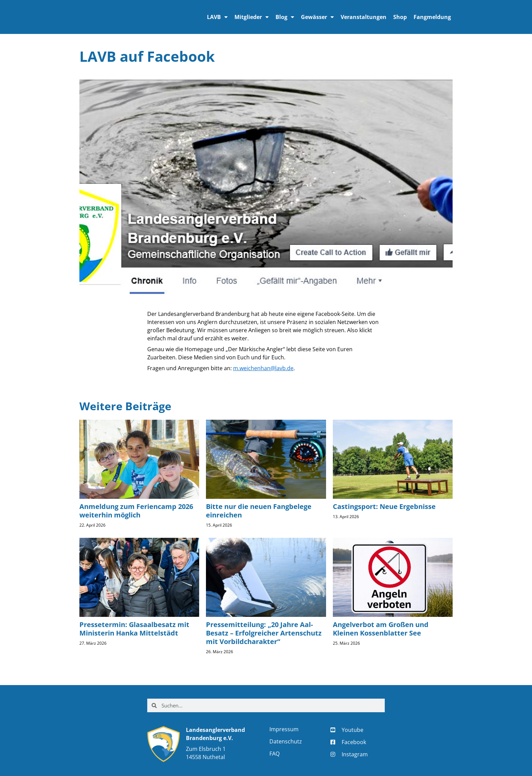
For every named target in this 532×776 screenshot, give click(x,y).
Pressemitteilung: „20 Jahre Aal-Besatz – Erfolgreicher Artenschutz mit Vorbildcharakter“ (264, 633)
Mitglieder (252, 17)
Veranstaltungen (364, 17)
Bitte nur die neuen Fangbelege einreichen (259, 511)
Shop (400, 17)
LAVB (217, 17)
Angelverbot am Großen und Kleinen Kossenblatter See (381, 629)
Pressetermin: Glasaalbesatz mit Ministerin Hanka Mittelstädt (134, 629)
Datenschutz (286, 741)
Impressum (284, 729)
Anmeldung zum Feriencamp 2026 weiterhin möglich (136, 511)
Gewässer (317, 17)
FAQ (274, 754)
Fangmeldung (432, 17)
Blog (285, 17)
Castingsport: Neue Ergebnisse (384, 506)
